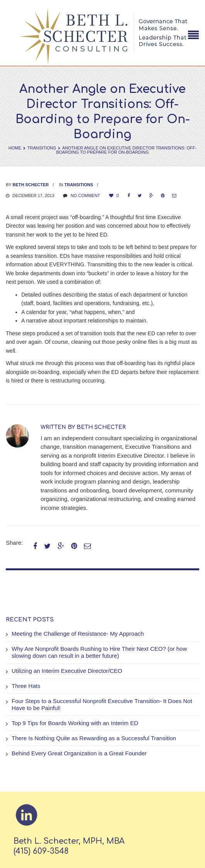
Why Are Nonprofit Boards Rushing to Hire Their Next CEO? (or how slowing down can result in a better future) (99, 652)
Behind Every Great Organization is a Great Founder (79, 753)
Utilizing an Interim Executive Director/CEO (67, 671)
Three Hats (26, 686)
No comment (85, 196)
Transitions (42, 148)
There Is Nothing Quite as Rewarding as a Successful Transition (94, 738)
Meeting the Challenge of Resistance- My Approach (78, 634)
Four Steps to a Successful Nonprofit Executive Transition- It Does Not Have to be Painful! (102, 704)
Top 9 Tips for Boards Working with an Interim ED (75, 723)
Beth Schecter (31, 185)
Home (15, 148)
